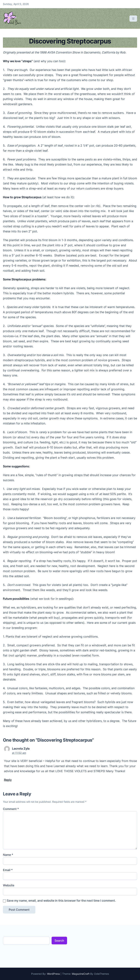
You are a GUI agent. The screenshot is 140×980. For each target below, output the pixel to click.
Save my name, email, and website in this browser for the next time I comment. (61, 901)
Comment (11, 809)
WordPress (53, 974)
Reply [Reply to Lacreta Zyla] (8, 780)
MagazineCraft (81, 974)
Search (59, 941)
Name (8, 855)
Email (8, 870)
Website (9, 885)
